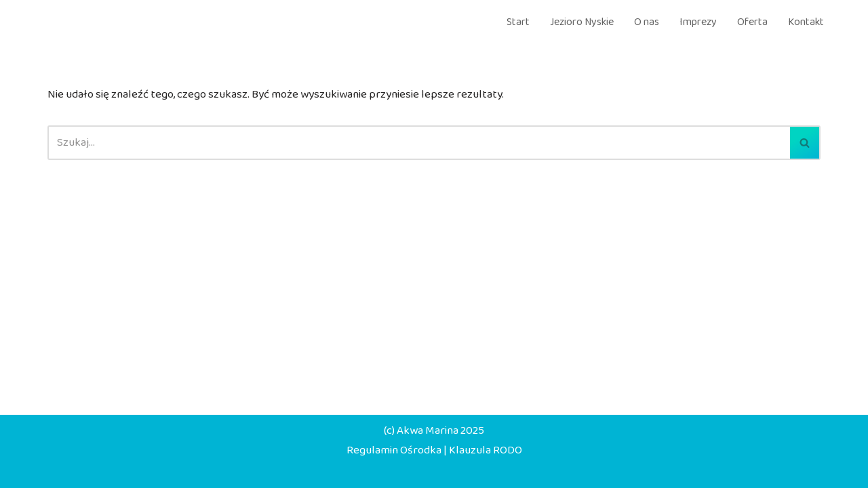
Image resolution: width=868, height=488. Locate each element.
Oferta (752, 22)
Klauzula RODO (486, 450)
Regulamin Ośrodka (394, 450)
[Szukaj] (419, 143)
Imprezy (698, 22)
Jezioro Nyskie (582, 22)
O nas (647, 22)
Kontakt (806, 22)
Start (518, 22)
